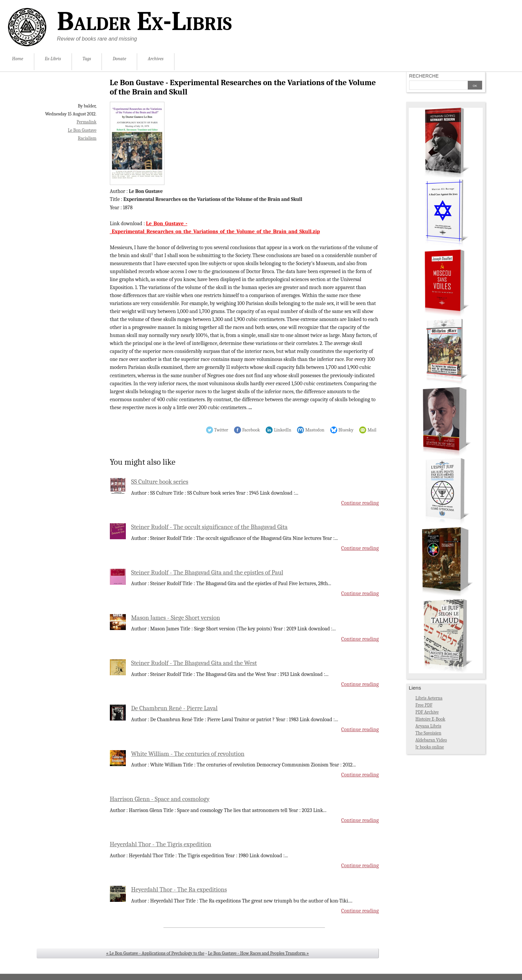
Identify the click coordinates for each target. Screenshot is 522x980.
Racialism (87, 138)
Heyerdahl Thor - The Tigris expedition (161, 844)
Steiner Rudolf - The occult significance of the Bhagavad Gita (209, 527)
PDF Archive (427, 712)
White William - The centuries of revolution (188, 754)
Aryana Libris (428, 726)
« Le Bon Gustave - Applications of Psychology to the (155, 953)
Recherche (424, 76)
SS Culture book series (160, 482)
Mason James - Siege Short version (176, 618)
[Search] (438, 86)
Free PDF (424, 705)
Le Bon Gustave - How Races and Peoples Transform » (258, 953)
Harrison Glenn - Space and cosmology (160, 799)
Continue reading (360, 503)
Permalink (87, 122)
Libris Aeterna (429, 698)
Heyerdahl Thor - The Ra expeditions (179, 890)
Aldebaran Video (431, 740)
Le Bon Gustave (82, 130)
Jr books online (430, 747)
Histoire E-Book (430, 719)
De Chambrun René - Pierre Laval (174, 708)
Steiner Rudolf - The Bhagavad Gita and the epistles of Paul (207, 572)
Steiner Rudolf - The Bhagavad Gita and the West (194, 663)
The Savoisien (428, 733)
